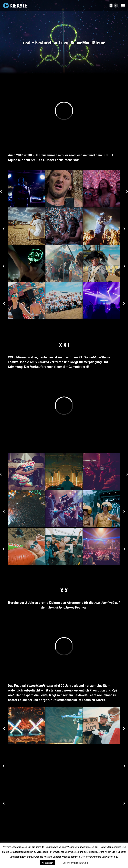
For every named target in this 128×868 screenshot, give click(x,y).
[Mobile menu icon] (123, 6)
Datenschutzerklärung (75, 863)
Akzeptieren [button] (48, 863)
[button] (58, 861)
